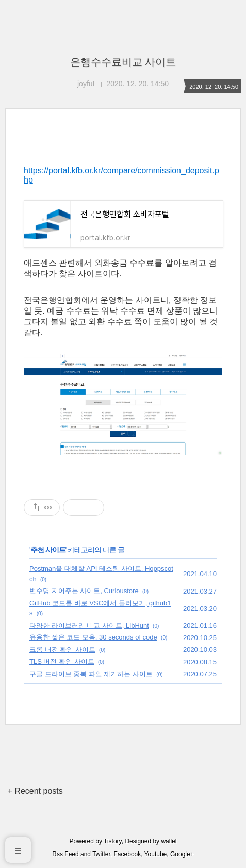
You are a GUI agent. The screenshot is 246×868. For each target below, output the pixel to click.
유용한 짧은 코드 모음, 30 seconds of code (93, 637)
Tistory (113, 841)
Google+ (182, 854)
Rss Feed (65, 854)
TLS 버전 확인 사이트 (62, 661)
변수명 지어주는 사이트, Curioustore (84, 591)
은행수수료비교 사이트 (123, 62)
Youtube (156, 854)
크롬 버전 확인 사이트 (62, 650)
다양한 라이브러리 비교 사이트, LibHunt (89, 625)
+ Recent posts (35, 791)
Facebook (128, 854)
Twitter (101, 854)
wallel (169, 841)
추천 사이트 (48, 550)
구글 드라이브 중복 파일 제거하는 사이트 (91, 674)
